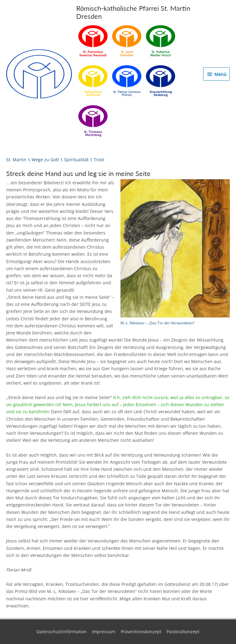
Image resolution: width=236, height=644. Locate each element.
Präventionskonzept (141, 632)
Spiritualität (76, 160)
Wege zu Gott (45, 160)
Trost (99, 160)
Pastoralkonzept (183, 632)
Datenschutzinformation (62, 632)
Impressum (104, 632)
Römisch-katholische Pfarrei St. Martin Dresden (133, 12)
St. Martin (16, 160)
